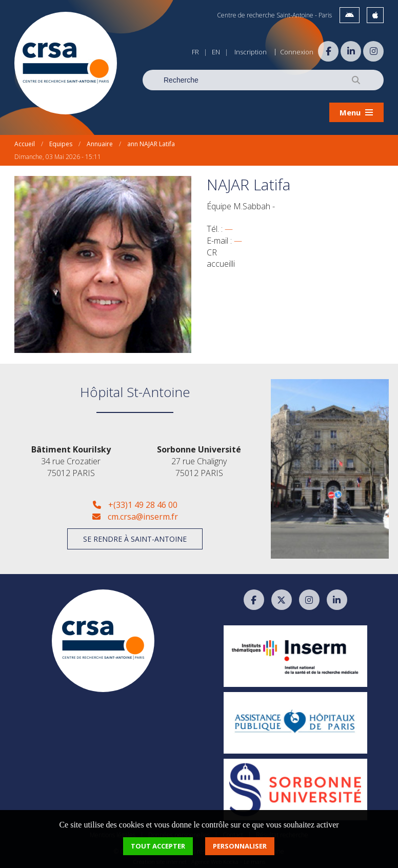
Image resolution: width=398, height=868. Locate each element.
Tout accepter (158, 846)
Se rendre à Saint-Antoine (135, 536)
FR (195, 52)
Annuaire (100, 141)
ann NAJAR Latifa (151, 141)
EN (216, 52)
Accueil (25, 141)
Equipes (61, 141)
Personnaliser (240, 846)
